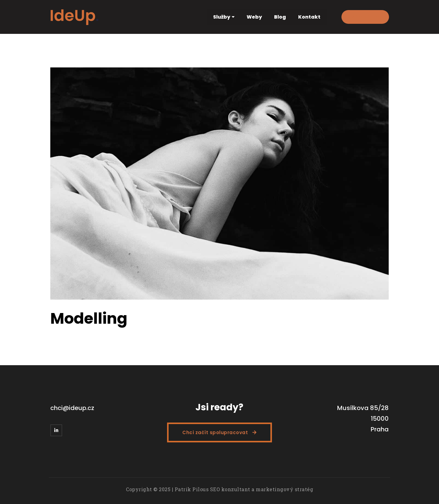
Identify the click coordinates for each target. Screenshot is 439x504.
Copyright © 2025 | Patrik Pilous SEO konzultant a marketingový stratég (220, 489)
